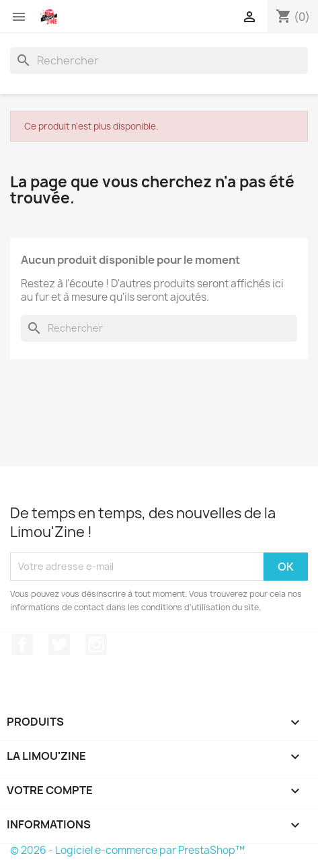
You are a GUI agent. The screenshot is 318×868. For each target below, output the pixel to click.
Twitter (59, 644)
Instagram (96, 644)
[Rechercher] (159, 60)
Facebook (22, 644)
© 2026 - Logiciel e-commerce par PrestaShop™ (127, 850)
